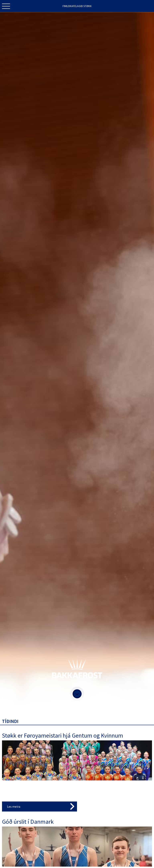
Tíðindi (10, 721)
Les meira (14, 807)
